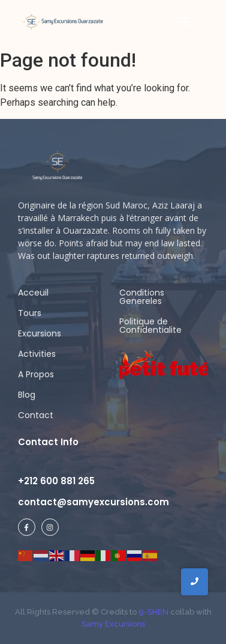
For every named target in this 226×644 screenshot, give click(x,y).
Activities (37, 354)
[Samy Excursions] (63, 21)
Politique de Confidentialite (150, 326)
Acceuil (33, 293)
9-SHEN (153, 612)
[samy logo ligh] (58, 166)
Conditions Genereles (142, 297)
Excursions (40, 333)
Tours (30, 313)
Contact (36, 415)
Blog (27, 395)
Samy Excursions (113, 624)
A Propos (36, 374)
